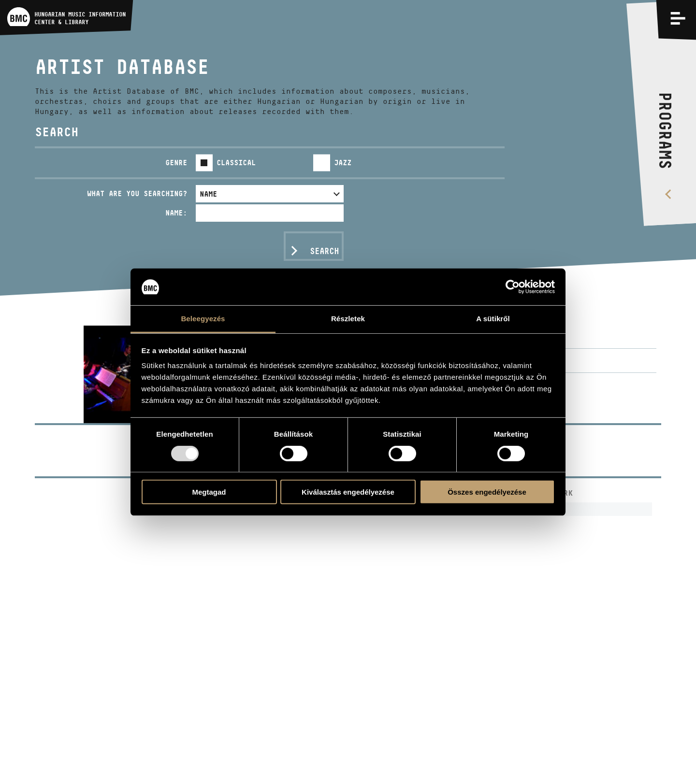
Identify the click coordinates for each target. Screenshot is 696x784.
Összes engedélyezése (487, 492)
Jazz (343, 163)
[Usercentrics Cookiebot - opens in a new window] (513, 287)
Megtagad (209, 492)
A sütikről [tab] (493, 319)
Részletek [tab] (348, 319)
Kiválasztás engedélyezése (348, 492)
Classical (236, 163)
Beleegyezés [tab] (203, 319)
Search (324, 251)
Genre (176, 163)
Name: (176, 213)
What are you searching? (137, 193)
